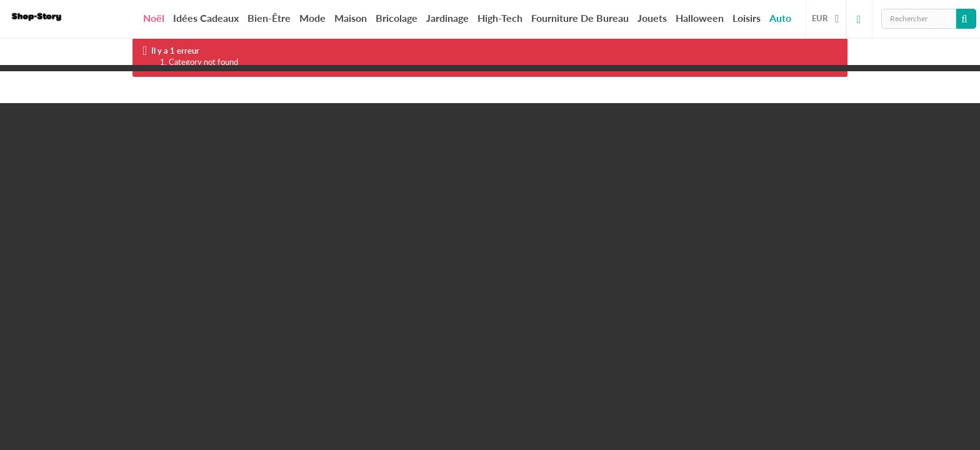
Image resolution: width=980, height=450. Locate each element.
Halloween (700, 18)
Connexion (859, 19)
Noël (154, 18)
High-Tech (500, 18)
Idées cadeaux (206, 18)
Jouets (652, 18)
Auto (780, 18)
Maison (351, 18)
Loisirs (747, 18)
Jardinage (447, 18)
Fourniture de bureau (580, 18)
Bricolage (397, 18)
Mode (312, 18)
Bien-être (269, 18)
